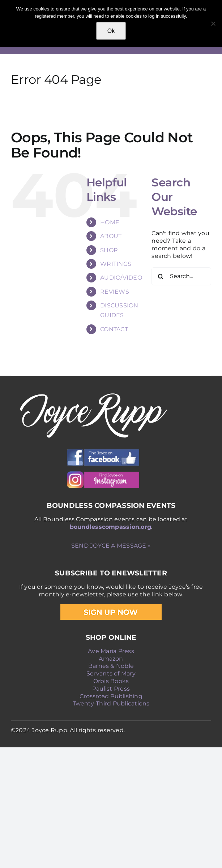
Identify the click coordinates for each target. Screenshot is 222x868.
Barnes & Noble (111, 666)
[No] (213, 23)
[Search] (161, 276)
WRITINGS (116, 264)
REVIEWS (115, 292)
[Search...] (181, 276)
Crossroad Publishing (111, 696)
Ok (111, 31)
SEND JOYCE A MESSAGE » (111, 546)
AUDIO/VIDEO (121, 278)
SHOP (109, 250)
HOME (110, 222)
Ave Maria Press (111, 651)
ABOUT (111, 236)
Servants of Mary (111, 673)
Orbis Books (111, 681)
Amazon (111, 659)
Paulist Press (111, 689)
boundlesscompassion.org (111, 527)
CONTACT (114, 329)
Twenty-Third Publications (111, 703)
